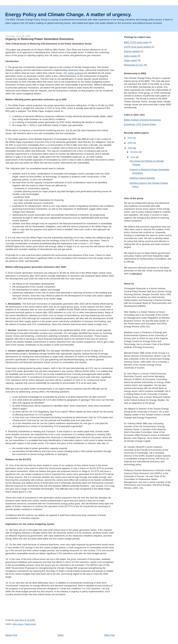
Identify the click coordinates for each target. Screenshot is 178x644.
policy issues (18, 624)
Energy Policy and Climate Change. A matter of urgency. (68, 15)
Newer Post (11, 635)
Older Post (109, 635)
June (133, 157)
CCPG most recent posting (137, 47)
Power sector (30, 624)
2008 (130, 148)
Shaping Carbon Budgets (142, 178)
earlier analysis (76, 73)
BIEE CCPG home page (136, 42)
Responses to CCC (134, 65)
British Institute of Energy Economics (142, 120)
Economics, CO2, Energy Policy (140, 124)
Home (61, 635)
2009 (130, 143)
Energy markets (132, 51)
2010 (130, 138)
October (135, 152)
